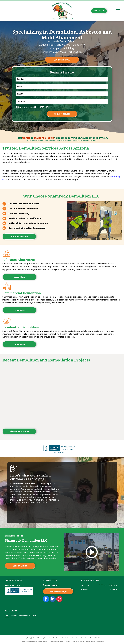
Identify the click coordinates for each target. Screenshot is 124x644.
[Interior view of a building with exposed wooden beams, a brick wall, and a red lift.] (47, 381)
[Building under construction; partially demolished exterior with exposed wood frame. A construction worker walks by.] (18, 381)
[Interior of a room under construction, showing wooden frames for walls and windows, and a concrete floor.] (106, 381)
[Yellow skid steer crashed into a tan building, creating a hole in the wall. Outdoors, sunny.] (106, 410)
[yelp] (59, 599)
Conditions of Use (59, 638)
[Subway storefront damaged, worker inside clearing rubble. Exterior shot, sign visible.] (77, 381)
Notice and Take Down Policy (74, 638)
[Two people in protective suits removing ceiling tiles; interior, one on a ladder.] (18, 410)
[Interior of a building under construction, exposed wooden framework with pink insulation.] (47, 410)
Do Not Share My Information (43, 638)
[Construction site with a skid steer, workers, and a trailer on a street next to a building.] (77, 410)
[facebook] (46, 599)
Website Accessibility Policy (93, 638)
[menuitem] (8, 616)
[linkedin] (53, 599)
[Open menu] (118, 11)
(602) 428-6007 (51, 585)
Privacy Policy (27, 638)
